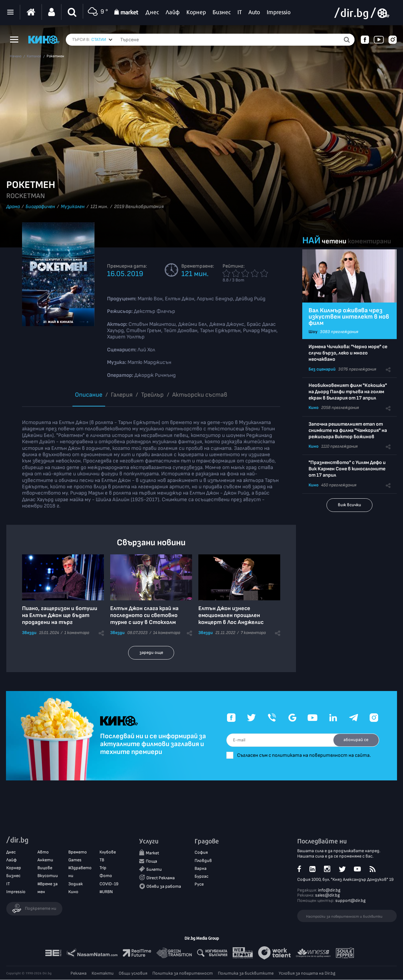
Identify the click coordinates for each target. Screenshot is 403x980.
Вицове (45, 868)
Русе (199, 884)
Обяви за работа (164, 887)
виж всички (349, 505)
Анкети (45, 860)
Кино (314, 408)
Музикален (73, 207)
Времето (78, 852)
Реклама (79, 974)
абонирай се (355, 740)
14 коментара (167, 633)
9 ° (97, 12)
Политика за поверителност (183, 974)
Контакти (103, 974)
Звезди (29, 633)
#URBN (106, 892)
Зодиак (76, 884)
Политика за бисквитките (246, 974)
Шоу (313, 332)
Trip (103, 868)
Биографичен (40, 207)
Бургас (201, 877)
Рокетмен (55, 56)
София (201, 853)
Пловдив (203, 861)
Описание (89, 395)
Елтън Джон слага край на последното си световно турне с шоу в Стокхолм (144, 615)
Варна (201, 868)
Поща (151, 861)
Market (152, 853)
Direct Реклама (161, 878)
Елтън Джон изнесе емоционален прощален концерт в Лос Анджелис (231, 615)
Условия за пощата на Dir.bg (307, 974)
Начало (16, 56)
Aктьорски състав (200, 395)
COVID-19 (109, 884)
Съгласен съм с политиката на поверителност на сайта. (308, 755)
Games (75, 860)
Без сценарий (322, 369)
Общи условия (133, 974)
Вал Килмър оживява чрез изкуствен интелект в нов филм (349, 317)
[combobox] (102, 40)
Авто (43, 852)
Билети (154, 870)
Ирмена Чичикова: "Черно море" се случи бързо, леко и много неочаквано (348, 353)
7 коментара (253, 633)
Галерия (122, 395)
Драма (13, 207)
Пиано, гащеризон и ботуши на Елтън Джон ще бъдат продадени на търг (60, 615)
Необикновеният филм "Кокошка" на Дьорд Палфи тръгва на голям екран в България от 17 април (348, 392)
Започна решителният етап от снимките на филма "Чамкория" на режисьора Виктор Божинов (348, 431)
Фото (106, 876)
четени (334, 241)
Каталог (34, 56)
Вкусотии (48, 876)
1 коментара (77, 633)
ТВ (102, 860)
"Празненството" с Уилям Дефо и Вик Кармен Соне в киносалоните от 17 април (347, 469)
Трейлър (152, 395)
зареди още (151, 652)
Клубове (108, 852)
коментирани (369, 241)
